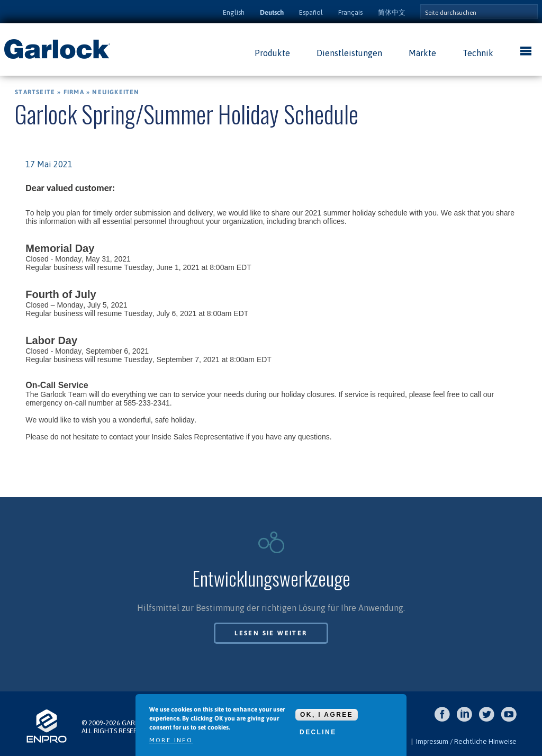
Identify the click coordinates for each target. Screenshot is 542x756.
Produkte (272, 53)
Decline (318, 732)
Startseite (35, 92)
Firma (74, 92)
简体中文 (392, 12)
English (234, 12)
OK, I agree (327, 715)
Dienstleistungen (349, 53)
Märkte (422, 53)
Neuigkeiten (116, 92)
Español (311, 12)
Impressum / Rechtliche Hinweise (466, 741)
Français (350, 12)
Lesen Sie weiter (271, 633)
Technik (478, 53)
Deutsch (272, 12)
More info (171, 741)
